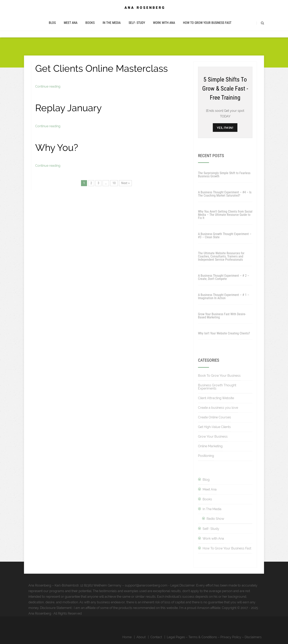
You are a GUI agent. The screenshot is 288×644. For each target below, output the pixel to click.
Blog (52, 23)
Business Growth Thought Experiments (217, 387)
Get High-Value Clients (214, 427)
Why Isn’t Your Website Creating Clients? (224, 333)
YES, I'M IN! (225, 128)
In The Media (112, 23)
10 (114, 183)
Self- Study (137, 23)
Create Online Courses (214, 417)
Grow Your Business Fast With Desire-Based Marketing (222, 316)
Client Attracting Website (216, 398)
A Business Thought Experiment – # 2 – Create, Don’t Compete (224, 277)
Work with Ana (164, 23)
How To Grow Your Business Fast (207, 23)
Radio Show (215, 519)
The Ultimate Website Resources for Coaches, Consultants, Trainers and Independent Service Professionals (221, 256)
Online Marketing (210, 446)
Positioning (206, 456)
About (141, 637)
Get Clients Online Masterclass (101, 68)
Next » (125, 183)
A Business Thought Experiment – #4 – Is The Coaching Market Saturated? (225, 194)
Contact (156, 637)
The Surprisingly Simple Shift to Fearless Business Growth (224, 175)
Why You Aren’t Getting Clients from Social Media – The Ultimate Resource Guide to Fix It (225, 215)
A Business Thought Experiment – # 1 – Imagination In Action (224, 296)
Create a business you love (218, 408)
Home (127, 637)
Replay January (68, 108)
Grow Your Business (213, 437)
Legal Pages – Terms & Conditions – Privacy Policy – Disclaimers (214, 637)
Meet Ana (71, 23)
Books (90, 23)
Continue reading (48, 86)
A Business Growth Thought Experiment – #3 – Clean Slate (225, 236)
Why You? (57, 148)
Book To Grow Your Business (219, 376)
